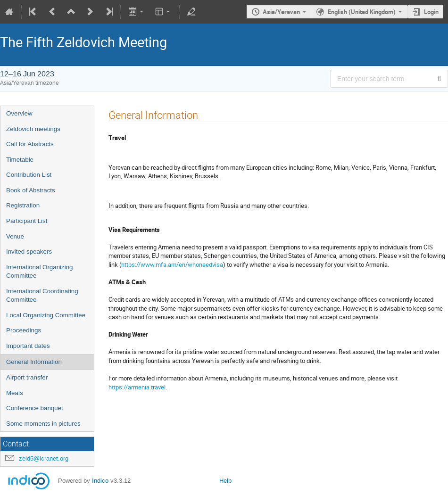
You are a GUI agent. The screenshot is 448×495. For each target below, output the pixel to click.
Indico (100, 481)
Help (225, 481)
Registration (23, 205)
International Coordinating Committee (42, 296)
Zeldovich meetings (33, 129)
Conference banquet (35, 408)
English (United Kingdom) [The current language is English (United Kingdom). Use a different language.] (362, 12)
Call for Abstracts (30, 144)
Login (431, 12)
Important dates (28, 346)
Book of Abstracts (31, 190)
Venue (15, 236)
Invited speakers (29, 252)
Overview (19, 113)
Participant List (27, 221)
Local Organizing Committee (46, 315)
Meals (15, 393)
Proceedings (24, 330)
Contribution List (29, 175)
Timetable (20, 160)
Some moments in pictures (43, 424)
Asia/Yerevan (281, 12)
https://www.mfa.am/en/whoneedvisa (172, 264)
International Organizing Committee (40, 272)
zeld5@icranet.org (44, 458)
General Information (34, 362)
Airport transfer (27, 377)
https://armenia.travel (137, 387)
